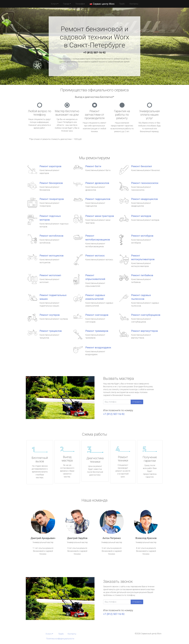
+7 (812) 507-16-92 (94, 53)
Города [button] (66, 4)
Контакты (134, 4)
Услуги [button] (54, 4)
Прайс (122, 4)
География (80, 4)
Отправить (137, 402)
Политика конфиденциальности (60, 639)
